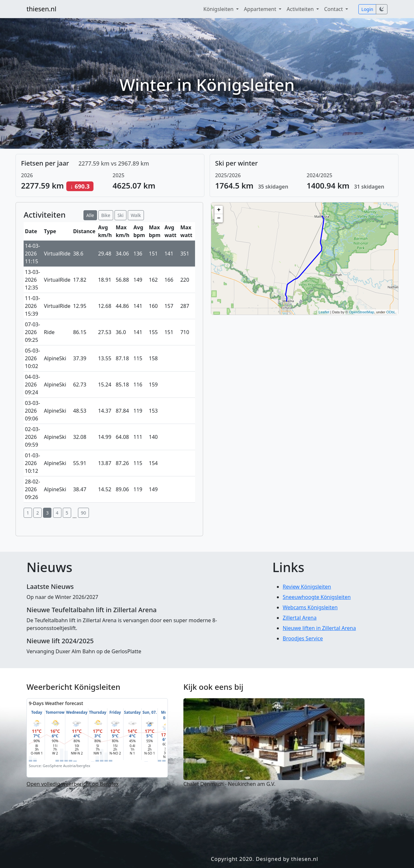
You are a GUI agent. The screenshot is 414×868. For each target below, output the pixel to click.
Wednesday (77, 712)
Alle (90, 215)
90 (83, 513)
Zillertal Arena (300, 618)
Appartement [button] (261, 9)
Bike (106, 215)
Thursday (98, 712)
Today (37, 712)
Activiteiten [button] (301, 9)
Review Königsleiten (307, 587)
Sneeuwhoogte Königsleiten (317, 597)
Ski (120, 215)
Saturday (132, 712)
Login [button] (367, 9)
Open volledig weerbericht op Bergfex (73, 784)
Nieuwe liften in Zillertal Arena (319, 628)
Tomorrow (55, 712)
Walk (136, 215)
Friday (115, 712)
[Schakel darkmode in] (382, 9)
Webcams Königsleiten (310, 607)
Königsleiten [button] (219, 9)
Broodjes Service (303, 638)
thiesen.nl (41, 9)
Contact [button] (334, 9)
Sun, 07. (150, 712)
